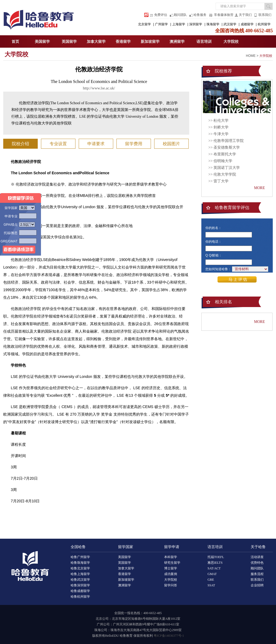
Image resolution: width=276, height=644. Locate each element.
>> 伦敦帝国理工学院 (226, 141)
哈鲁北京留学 (80, 568)
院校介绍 (20, 144)
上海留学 (179, 24)
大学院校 (231, 42)
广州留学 (161, 24)
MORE (260, 188)
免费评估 (161, 15)
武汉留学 (230, 24)
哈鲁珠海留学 (80, 563)
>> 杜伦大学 (218, 121)
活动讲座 (257, 557)
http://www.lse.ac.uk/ (99, 88)
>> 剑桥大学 (218, 127)
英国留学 (69, 42)
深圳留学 (196, 24)
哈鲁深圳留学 (80, 585)
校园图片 (171, 144)
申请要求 (96, 144)
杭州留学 (264, 24)
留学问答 (171, 585)
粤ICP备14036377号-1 (169, 636)
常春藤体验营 (224, 15)
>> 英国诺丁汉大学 (224, 168)
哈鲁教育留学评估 (232, 208)
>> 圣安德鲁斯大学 (224, 147)
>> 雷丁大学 (218, 181)
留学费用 (134, 144)
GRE (211, 580)
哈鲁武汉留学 (80, 580)
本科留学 (171, 557)
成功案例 (171, 574)
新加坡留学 (150, 42)
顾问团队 (180, 15)
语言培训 (204, 42)
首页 (15, 42)
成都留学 (247, 24)
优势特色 (257, 563)
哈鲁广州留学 (80, 557)
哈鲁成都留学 (80, 591)
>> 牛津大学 (218, 134)
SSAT (211, 585)
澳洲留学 (177, 42)
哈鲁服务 (200, 15)
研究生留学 (172, 563)
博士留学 (171, 568)
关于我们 (245, 15)
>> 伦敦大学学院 (222, 174)
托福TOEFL (216, 557)
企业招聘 (257, 585)
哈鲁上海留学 (80, 574)
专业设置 (58, 144)
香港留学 (123, 42)
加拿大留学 (96, 42)
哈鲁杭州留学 (80, 597)
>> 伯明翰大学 (220, 161)
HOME (251, 56)
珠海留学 (213, 24)
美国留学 (42, 42)
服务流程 (257, 574)
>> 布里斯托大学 (222, 154)
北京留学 (144, 24)
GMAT (212, 574)
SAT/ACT (214, 568)
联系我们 (265, 15)
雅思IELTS (215, 563)
